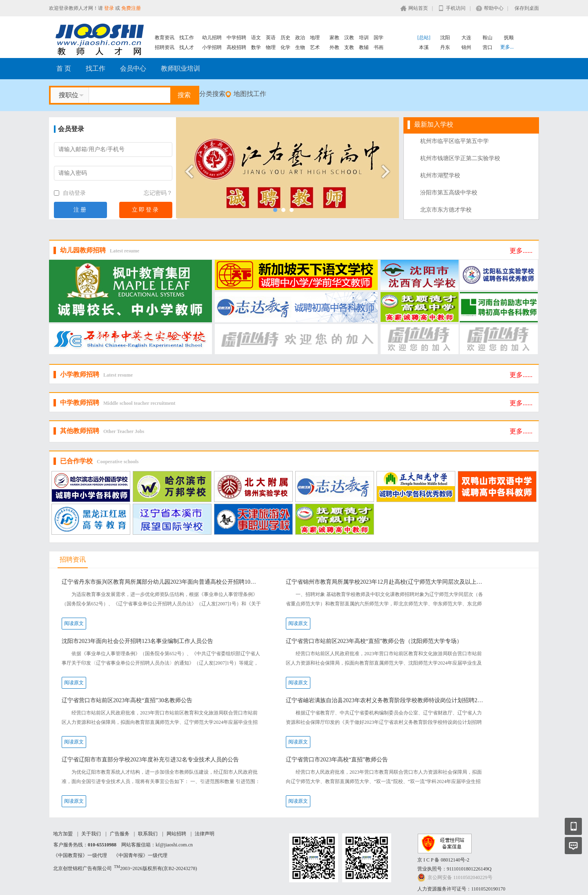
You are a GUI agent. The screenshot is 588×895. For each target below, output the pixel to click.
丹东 (445, 47)
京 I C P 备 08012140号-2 (443, 860)
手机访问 (456, 8)
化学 (285, 47)
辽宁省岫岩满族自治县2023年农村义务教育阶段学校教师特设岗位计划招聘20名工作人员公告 (386, 700)
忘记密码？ (158, 193)
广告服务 (120, 834)
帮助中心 (494, 8)
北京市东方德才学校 (446, 210)
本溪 (424, 47)
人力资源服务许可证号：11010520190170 (461, 889)
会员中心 (133, 68)
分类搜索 (212, 94)
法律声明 (205, 834)
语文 (256, 38)
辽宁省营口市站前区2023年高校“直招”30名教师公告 (127, 700)
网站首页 (418, 8)
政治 (300, 38)
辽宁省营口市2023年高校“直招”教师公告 (337, 760)
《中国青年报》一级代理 (140, 855)
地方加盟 (63, 834)
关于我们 (91, 834)
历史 (285, 38)
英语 (271, 38)
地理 (315, 38)
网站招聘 (176, 834)
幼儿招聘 (212, 38)
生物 (300, 47)
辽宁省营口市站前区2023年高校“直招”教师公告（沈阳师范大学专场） (374, 641)
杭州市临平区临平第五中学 (454, 141)
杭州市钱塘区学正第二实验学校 (460, 158)
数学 (256, 47)
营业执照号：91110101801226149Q (454, 869)
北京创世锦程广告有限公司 (82, 868)
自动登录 (70, 193)
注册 (80, 210)
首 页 (64, 68)
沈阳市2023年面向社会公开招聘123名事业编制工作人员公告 (137, 641)
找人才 (187, 47)
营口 (488, 47)
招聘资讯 (165, 47)
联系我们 (148, 834)
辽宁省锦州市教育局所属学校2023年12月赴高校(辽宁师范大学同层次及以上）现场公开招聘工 (386, 582)
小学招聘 (212, 47)
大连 (466, 38)
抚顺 (509, 38)
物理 (271, 47)
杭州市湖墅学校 (440, 175)
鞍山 (488, 38)
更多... (507, 47)
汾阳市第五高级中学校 (449, 193)
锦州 (466, 47)
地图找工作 (250, 94)
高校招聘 (236, 47)
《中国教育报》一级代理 (80, 855)
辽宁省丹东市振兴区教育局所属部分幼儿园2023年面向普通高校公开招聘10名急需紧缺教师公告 (161, 582)
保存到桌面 (527, 8)
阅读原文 (74, 623)
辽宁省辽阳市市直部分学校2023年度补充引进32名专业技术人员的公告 (150, 760)
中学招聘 (236, 38)
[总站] (424, 38)
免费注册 (131, 8)
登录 (109, 8)
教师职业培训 (180, 68)
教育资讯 (165, 38)
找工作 (187, 38)
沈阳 (445, 38)
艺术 (315, 47)
